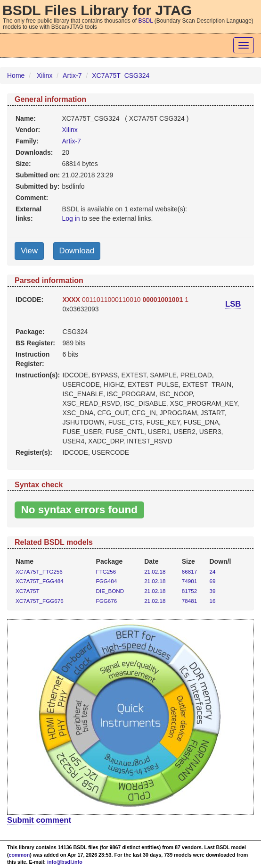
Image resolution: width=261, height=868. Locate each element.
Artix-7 (72, 75)
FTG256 (106, 572)
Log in (71, 218)
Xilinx (45, 75)
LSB (233, 304)
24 (213, 572)
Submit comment (39, 820)
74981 (189, 581)
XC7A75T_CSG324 (121, 75)
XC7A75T (28, 591)
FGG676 (107, 601)
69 (213, 581)
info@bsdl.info (65, 862)
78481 (189, 601)
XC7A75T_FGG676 (40, 601)
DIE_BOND (110, 591)
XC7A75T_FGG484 (40, 581)
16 (213, 601)
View (29, 251)
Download (77, 251)
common (20, 855)
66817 (189, 572)
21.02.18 (155, 572)
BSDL (146, 21)
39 (213, 591)
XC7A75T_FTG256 (39, 572)
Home (16, 75)
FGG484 (107, 581)
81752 (189, 591)
